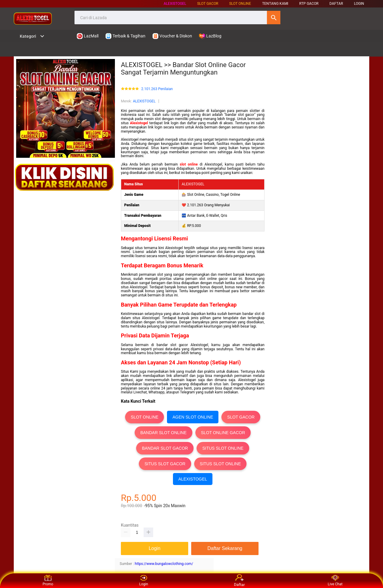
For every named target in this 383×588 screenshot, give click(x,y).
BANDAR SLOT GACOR (165, 448)
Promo (48, 581)
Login (144, 581)
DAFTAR (336, 4)
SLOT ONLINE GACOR (223, 433)
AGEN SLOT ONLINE (193, 417)
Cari (274, 18)
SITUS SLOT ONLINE (223, 448)
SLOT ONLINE (240, 4)
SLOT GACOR (241, 417)
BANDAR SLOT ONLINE (164, 433)
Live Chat (335, 581)
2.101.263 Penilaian (157, 89)
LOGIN (359, 4)
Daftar (240, 581)
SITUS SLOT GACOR (165, 464)
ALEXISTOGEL (175, 4)
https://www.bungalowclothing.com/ (164, 564)
